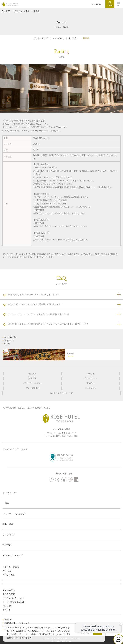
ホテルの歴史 (9, 590)
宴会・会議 (8, 524)
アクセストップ (41, 38)
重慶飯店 (8, 620)
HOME (7, 11)
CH (101, 4)
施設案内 (7, 545)
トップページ (9, 493)
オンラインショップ (12, 555)
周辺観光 (7, 571)
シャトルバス (58, 38)
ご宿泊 (6, 503)
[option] (61, 88)
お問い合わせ (9, 575)
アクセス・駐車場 (22, 11)
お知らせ (7, 606)
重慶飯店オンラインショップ (17, 623)
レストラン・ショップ (14, 514)
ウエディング (9, 534)
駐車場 (86, 38)
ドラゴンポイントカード (14, 598)
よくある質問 (9, 594)
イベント (7, 610)
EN (96, 4)
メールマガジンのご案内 (14, 602)
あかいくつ (74, 38)
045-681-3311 (55, 436)
